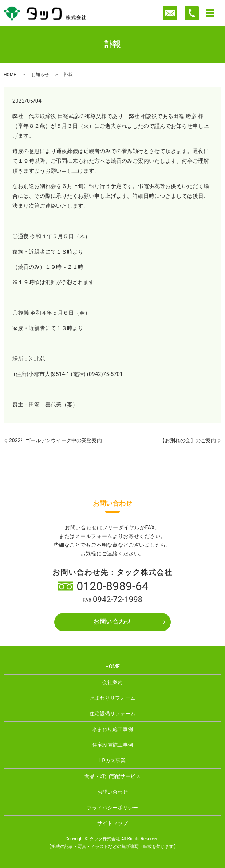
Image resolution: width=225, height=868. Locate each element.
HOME (10, 75)
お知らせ (40, 75)
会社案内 (112, 682)
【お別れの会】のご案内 (188, 440)
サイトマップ (112, 823)
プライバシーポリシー (112, 808)
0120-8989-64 (112, 586)
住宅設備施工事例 (112, 745)
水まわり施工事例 (112, 729)
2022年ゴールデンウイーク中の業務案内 (56, 440)
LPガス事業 (112, 761)
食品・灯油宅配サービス (112, 776)
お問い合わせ (112, 622)
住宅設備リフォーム (112, 714)
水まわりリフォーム (112, 698)
